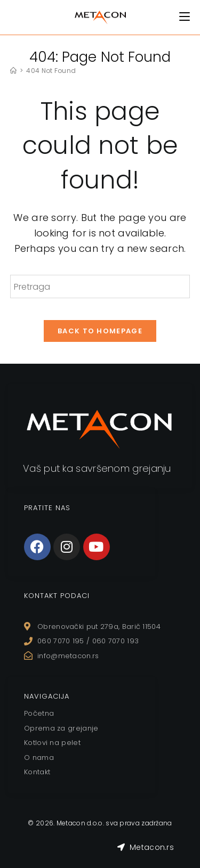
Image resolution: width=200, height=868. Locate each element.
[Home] (13, 71)
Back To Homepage (100, 331)
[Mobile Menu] (185, 17)
